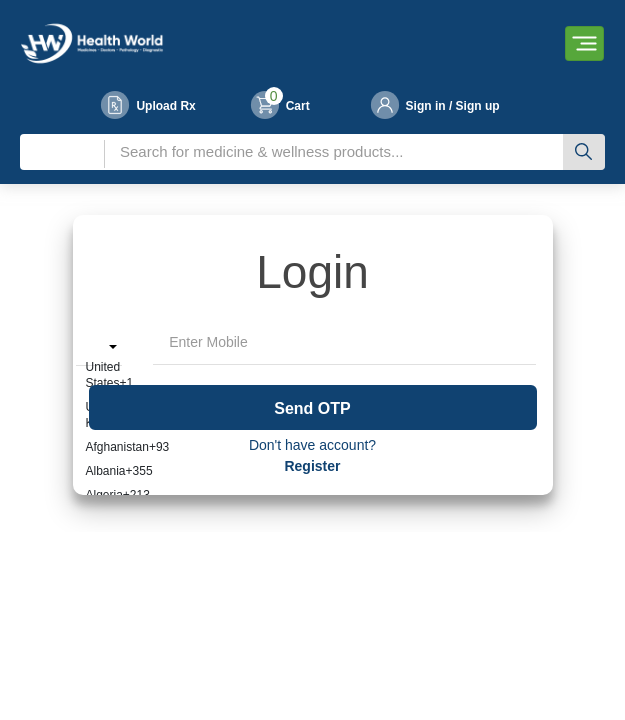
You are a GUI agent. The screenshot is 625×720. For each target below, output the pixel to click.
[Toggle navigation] (584, 43)
